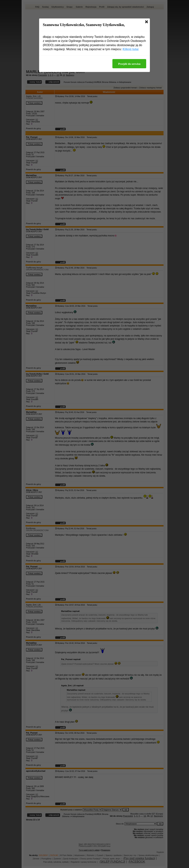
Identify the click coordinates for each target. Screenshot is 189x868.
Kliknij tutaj (130, 49)
